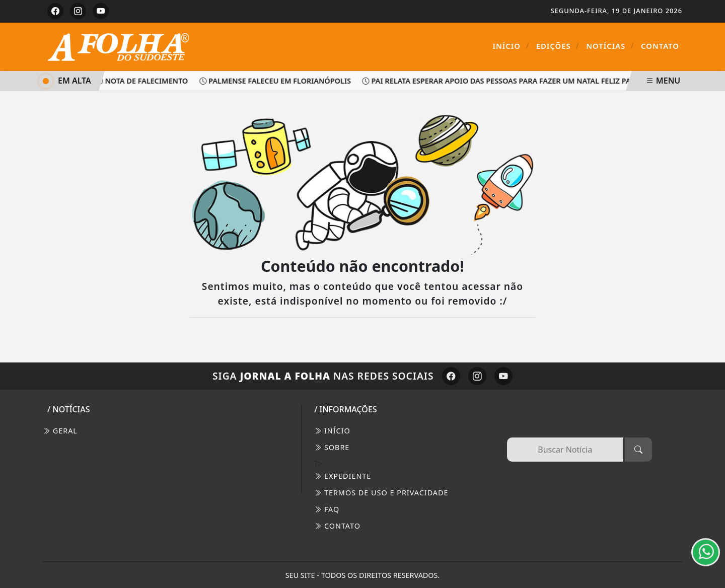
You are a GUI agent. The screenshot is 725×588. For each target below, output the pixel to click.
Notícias (610, 46)
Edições (558, 46)
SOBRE (332, 447)
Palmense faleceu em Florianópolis (277, 81)
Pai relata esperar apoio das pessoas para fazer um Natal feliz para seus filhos (526, 81)
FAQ (327, 509)
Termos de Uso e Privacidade (381, 493)
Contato (660, 46)
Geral (60, 431)
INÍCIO (332, 431)
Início (511, 46)
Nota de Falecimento (144, 81)
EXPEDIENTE (343, 476)
